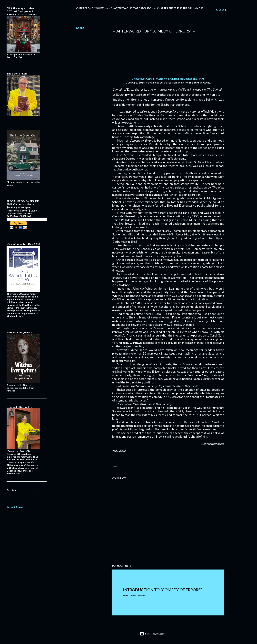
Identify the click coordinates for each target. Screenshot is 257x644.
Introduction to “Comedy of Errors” (162, 590)
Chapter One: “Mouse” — (91, 8)
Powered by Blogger (152, 634)
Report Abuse (15, 507)
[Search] (222, 10)
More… (201, 8)
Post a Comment (138, 596)
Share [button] (80, 28)
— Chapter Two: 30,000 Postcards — (131, 8)
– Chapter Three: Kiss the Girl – (175, 8)
